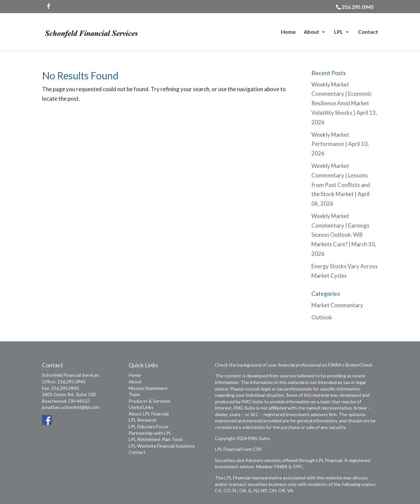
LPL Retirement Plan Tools (156, 439)
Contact (368, 32)
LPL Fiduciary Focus (148, 426)
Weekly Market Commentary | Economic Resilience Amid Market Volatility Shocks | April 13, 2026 (344, 103)
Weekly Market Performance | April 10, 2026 (340, 144)
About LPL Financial (149, 414)
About (312, 32)
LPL (339, 32)
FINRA (281, 466)
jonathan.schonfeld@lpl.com (71, 407)
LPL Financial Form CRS (238, 449)
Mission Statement (148, 388)
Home (288, 32)
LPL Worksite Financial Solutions (162, 446)
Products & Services (149, 401)
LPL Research (143, 420)
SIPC (298, 466)
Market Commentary (337, 305)
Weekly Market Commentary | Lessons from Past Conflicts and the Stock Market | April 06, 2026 (341, 185)
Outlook (322, 317)
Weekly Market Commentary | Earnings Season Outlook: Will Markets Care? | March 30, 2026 (344, 235)
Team (134, 394)
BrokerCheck (359, 365)
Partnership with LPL (150, 433)
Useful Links (141, 407)
